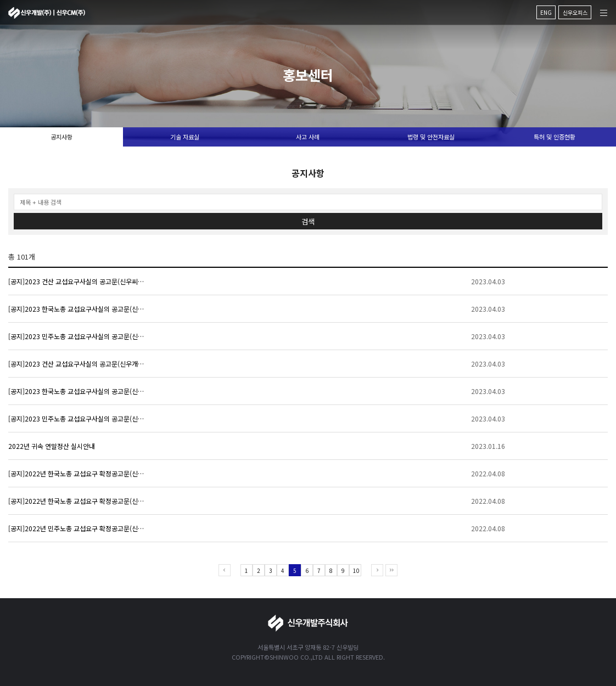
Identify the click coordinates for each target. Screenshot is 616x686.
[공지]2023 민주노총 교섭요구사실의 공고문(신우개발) (77, 418)
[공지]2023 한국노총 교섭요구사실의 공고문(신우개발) (77, 391)
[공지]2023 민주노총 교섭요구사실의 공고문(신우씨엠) (77, 336)
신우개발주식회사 (47, 13)
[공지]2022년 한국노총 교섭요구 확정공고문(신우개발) (77, 501)
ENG (546, 12)
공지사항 (61, 137)
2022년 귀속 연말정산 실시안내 (52, 446)
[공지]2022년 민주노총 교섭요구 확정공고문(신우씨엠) (77, 528)
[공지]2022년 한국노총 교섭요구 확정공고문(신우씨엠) (77, 473)
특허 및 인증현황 (555, 137)
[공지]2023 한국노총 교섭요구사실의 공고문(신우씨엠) (77, 309)
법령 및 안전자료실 (431, 137)
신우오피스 (575, 12)
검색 (308, 221)
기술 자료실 (185, 137)
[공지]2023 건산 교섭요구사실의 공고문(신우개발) (77, 364)
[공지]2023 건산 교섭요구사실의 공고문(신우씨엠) (77, 281)
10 (356, 570)
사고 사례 (308, 137)
